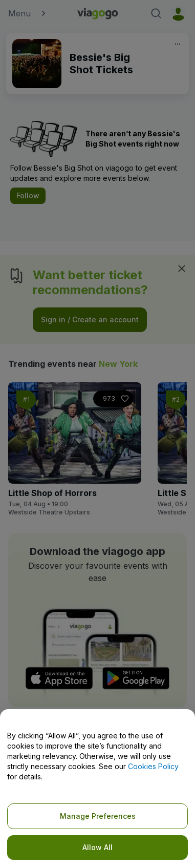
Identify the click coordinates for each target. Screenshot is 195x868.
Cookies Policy (153, 766)
